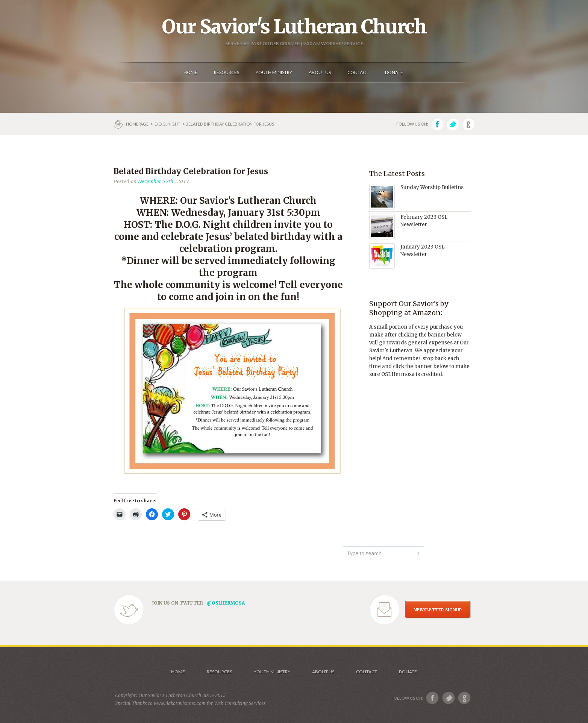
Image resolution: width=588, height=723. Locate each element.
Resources (219, 672)
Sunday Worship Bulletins (432, 187)
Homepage (138, 124)
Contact (367, 672)
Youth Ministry (272, 672)
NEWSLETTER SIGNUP (438, 610)
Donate (408, 672)
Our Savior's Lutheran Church (294, 27)
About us (323, 672)
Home (178, 672)
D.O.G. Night (167, 124)
